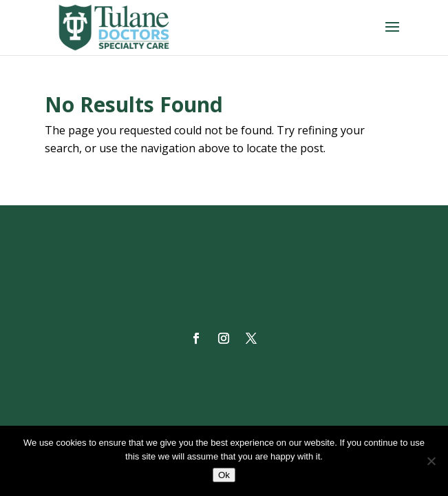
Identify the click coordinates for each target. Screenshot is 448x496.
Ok (224, 475)
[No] (431, 461)
